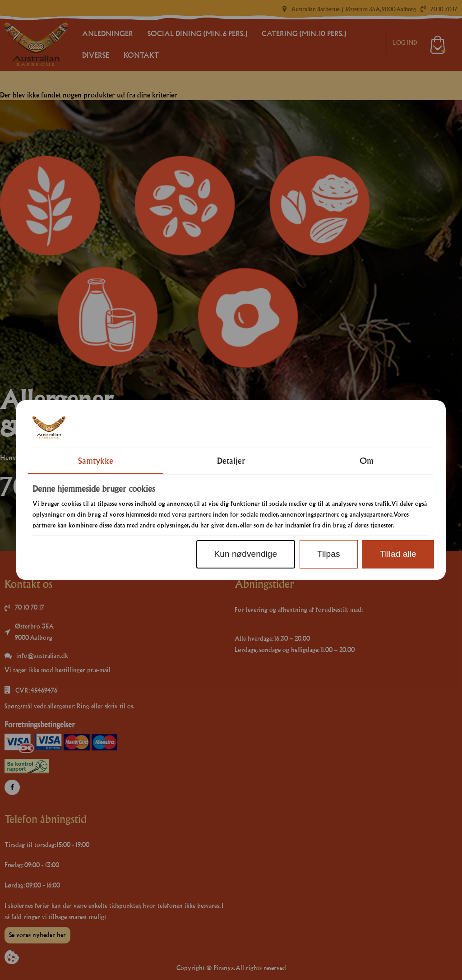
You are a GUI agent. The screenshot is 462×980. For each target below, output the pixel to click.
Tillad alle (398, 554)
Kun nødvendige (245, 554)
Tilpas (328, 554)
